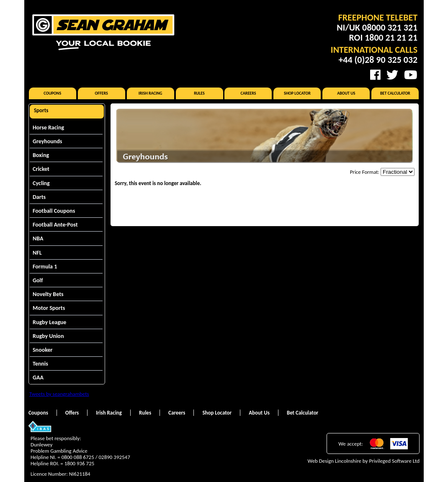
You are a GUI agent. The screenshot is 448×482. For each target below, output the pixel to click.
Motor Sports (49, 308)
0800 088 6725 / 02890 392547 (96, 457)
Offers (102, 93)
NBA (38, 238)
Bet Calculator (395, 93)
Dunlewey (41, 445)
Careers (248, 93)
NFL (37, 253)
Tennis (40, 364)
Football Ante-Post (55, 225)
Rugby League (49, 322)
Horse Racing (48, 128)
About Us (346, 93)
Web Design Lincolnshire (335, 461)
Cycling (41, 183)
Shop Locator (297, 93)
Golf (38, 280)
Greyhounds (47, 141)
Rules (199, 93)
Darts (39, 197)
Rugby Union (48, 336)
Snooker (43, 350)
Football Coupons (54, 211)
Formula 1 (45, 267)
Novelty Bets (48, 294)
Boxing (41, 155)
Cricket (41, 169)
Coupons (52, 93)
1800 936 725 (80, 463)
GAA (38, 378)
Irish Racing (151, 93)
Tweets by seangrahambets (59, 394)
